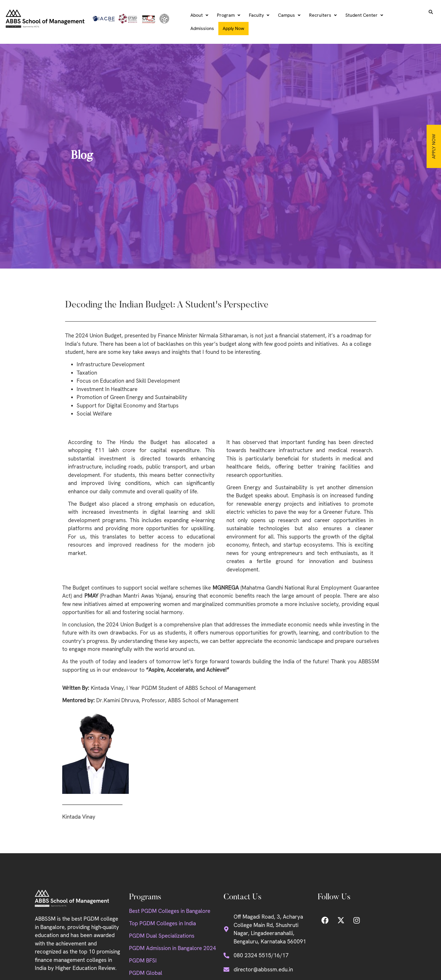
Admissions (202, 28)
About (199, 15)
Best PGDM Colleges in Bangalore (170, 911)
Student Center (364, 15)
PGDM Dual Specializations (162, 936)
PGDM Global (146, 973)
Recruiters (323, 15)
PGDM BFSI (143, 961)
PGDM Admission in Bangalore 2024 (173, 948)
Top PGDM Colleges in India (162, 923)
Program (229, 15)
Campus (289, 15)
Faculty (259, 15)
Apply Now (434, 146)
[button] (199, 15)
